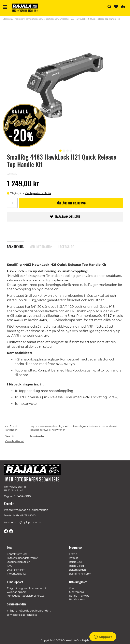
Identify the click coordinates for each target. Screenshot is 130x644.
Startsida (7, 19)
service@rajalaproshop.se (22, 615)
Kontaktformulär (17, 554)
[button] (60, 150)
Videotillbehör (51, 19)
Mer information (41, 247)
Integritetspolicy (17, 574)
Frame (73, 554)
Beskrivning (15, 247)
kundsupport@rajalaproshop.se (23, 522)
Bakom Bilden (77, 570)
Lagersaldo (66, 247)
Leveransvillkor (16, 570)
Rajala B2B (75, 562)
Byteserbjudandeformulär (22, 558)
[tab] (18, 247)
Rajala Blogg (76, 566)
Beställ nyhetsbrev (80, 574)
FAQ (10, 566)
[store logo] (26, 8)
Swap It (73, 558)
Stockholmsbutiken (19, 562)
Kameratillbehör (34, 19)
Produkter (19, 19)
